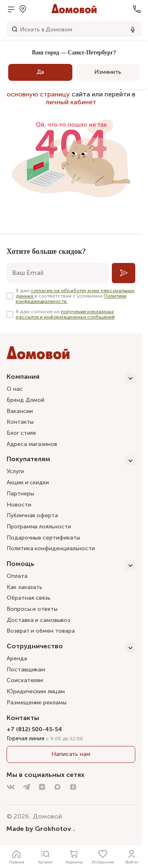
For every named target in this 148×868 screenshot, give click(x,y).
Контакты (20, 422)
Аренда (17, 658)
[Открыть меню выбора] (23, 9)
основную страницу (38, 94)
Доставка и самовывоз (38, 620)
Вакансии (20, 411)
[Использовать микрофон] (133, 29)
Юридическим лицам (36, 691)
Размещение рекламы (37, 703)
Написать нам (71, 754)
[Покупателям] (71, 460)
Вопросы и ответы (32, 609)
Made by (41, 828)
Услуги (15, 471)
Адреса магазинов (32, 444)
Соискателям (25, 680)
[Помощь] (71, 565)
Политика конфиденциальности (51, 548)
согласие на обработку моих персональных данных (75, 293)
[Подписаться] (124, 273)
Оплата (17, 576)
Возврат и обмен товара (40, 631)
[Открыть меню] (11, 9)
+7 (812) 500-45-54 (34, 729)
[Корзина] (74, 856)
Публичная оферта (32, 515)
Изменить (108, 72)
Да (40, 72)
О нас (15, 389)
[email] (58, 273)
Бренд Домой (25, 400)
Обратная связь (29, 598)
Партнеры (20, 494)
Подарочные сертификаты (43, 538)
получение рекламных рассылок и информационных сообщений (65, 314)
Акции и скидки (28, 482)
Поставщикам (26, 670)
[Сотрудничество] (71, 647)
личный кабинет (71, 102)
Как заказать (24, 587)
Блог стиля (21, 433)
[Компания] (71, 378)
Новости (19, 505)
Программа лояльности (39, 527)
